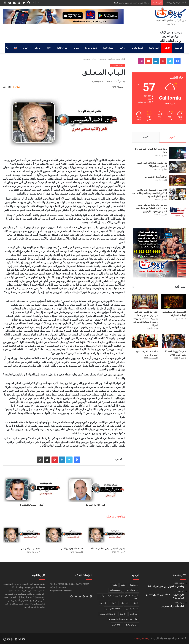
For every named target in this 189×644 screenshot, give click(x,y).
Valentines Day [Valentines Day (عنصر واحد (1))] (116, 590)
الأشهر (173, 137)
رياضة (122, 48)
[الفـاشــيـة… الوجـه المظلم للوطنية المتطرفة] (174, 302)
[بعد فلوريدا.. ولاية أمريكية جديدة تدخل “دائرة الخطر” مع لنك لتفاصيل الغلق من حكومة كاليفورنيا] (178, 212)
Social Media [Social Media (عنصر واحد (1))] (132, 590)
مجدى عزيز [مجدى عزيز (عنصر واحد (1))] (117, 625)
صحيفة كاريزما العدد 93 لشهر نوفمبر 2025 (132, 3)
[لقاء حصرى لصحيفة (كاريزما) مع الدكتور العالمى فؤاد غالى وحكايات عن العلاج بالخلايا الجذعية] (178, 194)
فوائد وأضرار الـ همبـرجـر (155, 177)
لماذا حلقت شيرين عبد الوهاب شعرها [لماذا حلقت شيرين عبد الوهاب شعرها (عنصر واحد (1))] (123, 619)
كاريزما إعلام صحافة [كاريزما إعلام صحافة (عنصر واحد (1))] (108, 614)
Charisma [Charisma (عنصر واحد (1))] (134, 585)
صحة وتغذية (108, 48)
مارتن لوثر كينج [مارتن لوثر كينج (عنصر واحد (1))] (132, 625)
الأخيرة (146, 137)
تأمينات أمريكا (91, 48)
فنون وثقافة (62, 48)
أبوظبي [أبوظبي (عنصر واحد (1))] (135, 603)
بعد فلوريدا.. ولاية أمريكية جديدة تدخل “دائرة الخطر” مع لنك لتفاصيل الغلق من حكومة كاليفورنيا (151, 208)
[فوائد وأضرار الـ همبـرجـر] (178, 181)
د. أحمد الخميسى (106, 59)
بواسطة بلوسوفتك (142, 638)
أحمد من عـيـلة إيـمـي (30, 549)
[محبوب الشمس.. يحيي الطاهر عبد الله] (106, 535)
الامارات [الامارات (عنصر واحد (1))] (114, 603)
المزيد (25, 48)
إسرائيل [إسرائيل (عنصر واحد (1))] (124, 603)
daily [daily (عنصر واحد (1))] (123, 585)
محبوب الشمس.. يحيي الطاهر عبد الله (108, 549)
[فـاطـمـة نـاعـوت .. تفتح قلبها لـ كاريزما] (145, 341)
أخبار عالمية (154, 48)
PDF (49, 48)
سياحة (76, 48)
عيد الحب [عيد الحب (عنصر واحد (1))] (134, 614)
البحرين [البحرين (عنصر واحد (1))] (103, 603)
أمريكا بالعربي (137, 48)
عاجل (168, 48)
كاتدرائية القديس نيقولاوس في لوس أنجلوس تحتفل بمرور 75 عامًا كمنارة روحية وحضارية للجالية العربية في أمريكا (145, 319)
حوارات (38, 48)
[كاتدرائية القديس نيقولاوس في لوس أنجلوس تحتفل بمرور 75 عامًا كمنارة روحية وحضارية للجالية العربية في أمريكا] (145, 302)
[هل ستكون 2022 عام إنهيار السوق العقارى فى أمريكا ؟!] (178, 167)
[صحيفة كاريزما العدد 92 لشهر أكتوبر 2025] (174, 341)
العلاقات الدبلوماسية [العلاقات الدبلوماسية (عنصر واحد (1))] (113, 609)
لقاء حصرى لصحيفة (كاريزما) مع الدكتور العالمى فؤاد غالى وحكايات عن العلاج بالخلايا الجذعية (150, 193)
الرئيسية (178, 48)
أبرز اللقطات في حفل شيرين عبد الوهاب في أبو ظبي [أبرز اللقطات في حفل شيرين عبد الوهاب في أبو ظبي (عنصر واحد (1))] (119, 597)
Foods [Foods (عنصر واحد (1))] (114, 585)
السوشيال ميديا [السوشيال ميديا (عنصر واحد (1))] (131, 609)
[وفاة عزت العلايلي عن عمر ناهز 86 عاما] (178, 153)
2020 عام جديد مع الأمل (72, 549)
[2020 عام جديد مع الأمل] (64, 535)
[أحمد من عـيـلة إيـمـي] (22, 535)
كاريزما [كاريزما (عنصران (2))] (123, 614)
